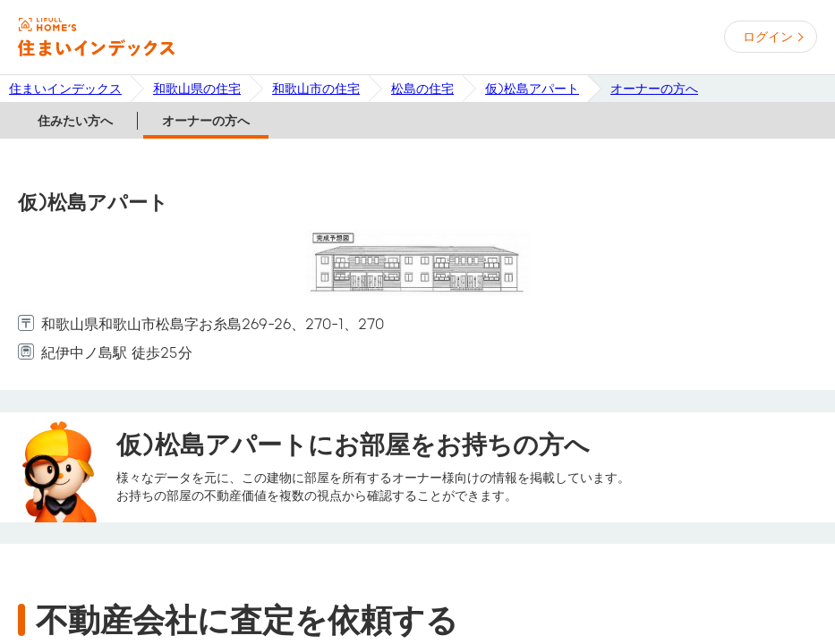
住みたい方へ (75, 121)
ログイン (768, 37)
